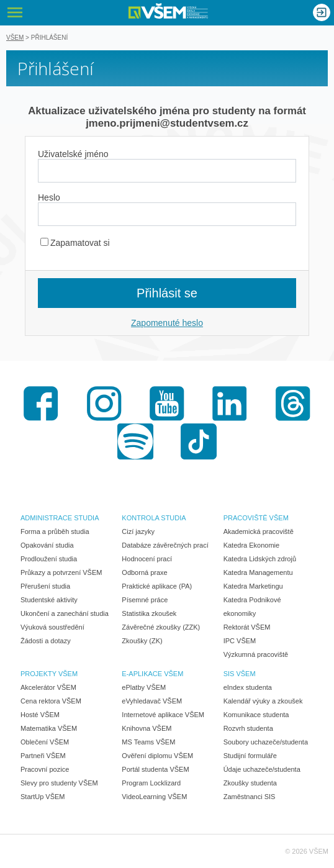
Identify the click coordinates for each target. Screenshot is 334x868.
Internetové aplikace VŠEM (163, 715)
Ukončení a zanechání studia (65, 613)
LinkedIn (230, 404)
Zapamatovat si (75, 243)
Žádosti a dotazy (46, 641)
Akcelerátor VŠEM (48, 687)
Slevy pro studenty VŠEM (59, 783)
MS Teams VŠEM (148, 742)
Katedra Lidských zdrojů (260, 559)
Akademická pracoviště (259, 531)
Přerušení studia (45, 586)
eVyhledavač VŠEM (152, 701)
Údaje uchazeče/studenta (262, 769)
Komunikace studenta (256, 715)
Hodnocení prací (147, 559)
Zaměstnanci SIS (250, 797)
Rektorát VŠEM (247, 627)
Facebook (41, 404)
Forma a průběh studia (55, 531)
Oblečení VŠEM (45, 742)
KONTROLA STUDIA (154, 518)
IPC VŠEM (240, 641)
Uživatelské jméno (73, 154)
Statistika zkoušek (149, 613)
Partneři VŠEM (43, 756)
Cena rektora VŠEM (51, 701)
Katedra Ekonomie (252, 545)
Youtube (167, 404)
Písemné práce (145, 600)
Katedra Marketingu (253, 586)
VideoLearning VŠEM (154, 797)
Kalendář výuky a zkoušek (263, 701)
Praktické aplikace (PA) (157, 586)
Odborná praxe (144, 572)
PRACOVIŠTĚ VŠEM (256, 518)
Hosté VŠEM (40, 715)
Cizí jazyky (138, 531)
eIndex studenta (248, 687)
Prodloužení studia (49, 559)
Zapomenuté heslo (167, 323)
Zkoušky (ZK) (142, 641)
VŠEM (15, 38)
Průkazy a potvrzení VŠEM (61, 572)
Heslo (49, 197)
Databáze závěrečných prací (165, 545)
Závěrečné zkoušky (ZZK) (161, 627)
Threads (293, 404)
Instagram (104, 404)
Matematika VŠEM (49, 728)
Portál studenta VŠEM (155, 769)
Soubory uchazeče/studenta (266, 742)
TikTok (199, 441)
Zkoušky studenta (250, 783)
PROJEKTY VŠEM (49, 674)
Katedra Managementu (258, 572)
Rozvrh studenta (248, 728)
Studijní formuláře (250, 756)
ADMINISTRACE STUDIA (60, 518)
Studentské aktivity (49, 600)
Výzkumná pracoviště (256, 654)
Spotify (135, 441)
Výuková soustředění (52, 627)
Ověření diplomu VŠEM (157, 756)
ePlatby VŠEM (144, 687)
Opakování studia (47, 545)
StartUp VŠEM (43, 797)
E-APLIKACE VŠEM (152, 674)
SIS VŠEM (240, 674)
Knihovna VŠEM (147, 728)
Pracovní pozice (45, 769)
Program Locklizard (151, 783)
